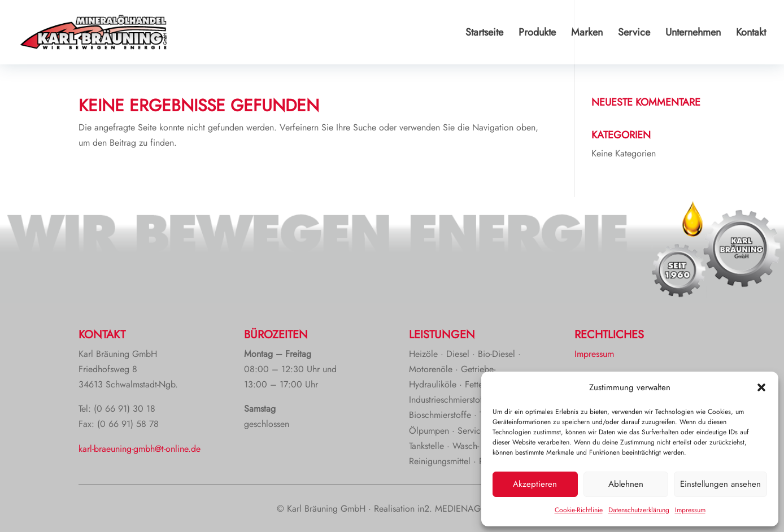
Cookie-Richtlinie (579, 510)
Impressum (690, 510)
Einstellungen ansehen (720, 484)
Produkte (537, 34)
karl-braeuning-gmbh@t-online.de (140, 449)
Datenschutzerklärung (639, 510)
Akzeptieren (535, 484)
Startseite (484, 34)
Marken (587, 34)
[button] (761, 387)
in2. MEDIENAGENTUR (462, 509)
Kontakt (751, 34)
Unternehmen (693, 34)
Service (634, 34)
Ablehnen (626, 484)
